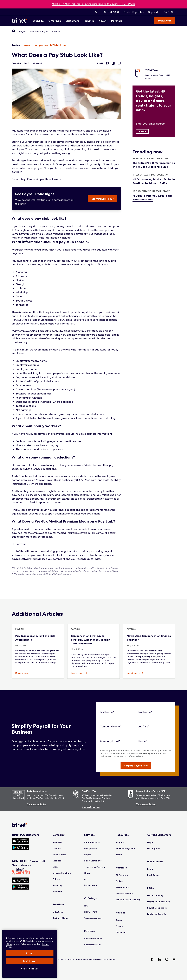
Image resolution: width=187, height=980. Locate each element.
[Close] (53, 934)
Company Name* (110, 726)
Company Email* (110, 741)
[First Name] (117, 712)
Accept (30, 953)
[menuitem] (96, 12)
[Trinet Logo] (20, 20)
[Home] (13, 31)
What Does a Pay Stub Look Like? (45, 31)
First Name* (107, 712)
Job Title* (144, 726)
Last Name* (145, 712)
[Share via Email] (119, 63)
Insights (22, 31)
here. (141, 756)
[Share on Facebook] (107, 63)
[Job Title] (155, 727)
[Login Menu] (168, 12)
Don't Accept (30, 961)
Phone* (142, 741)
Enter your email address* (151, 124)
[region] (30, 954)
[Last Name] (155, 712)
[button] (136, 766)
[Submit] (142, 131)
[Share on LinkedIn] (113, 63)
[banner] (93, 4)
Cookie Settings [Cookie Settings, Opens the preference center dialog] (30, 969)
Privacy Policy (150, 753)
